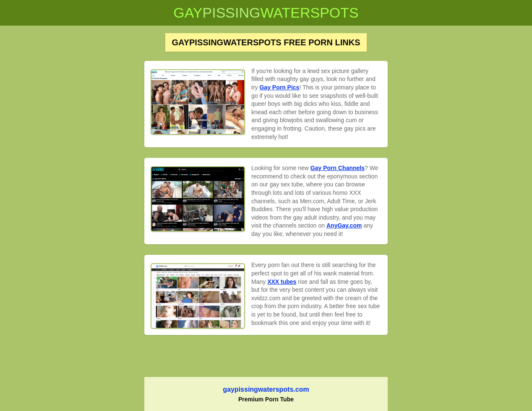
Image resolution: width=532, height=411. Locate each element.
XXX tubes (282, 282)
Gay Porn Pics (279, 87)
